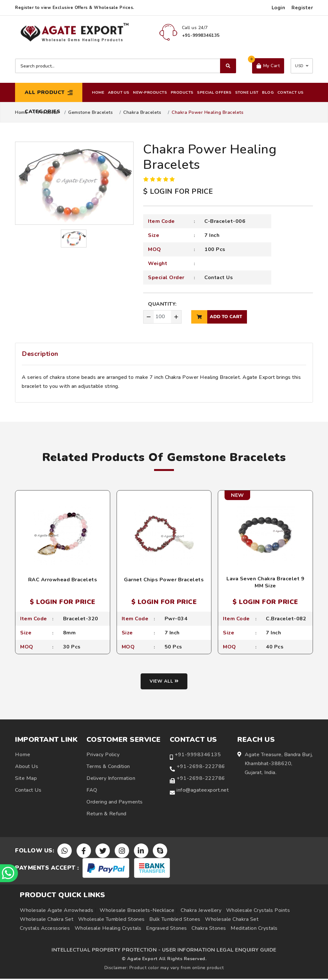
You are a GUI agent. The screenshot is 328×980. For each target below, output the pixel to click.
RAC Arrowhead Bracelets (63, 580)
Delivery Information (111, 779)
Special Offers (214, 92)
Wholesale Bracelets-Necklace (137, 912)
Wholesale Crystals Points (258, 912)
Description (40, 354)
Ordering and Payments (115, 803)
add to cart (217, 317)
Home (98, 92)
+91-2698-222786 (201, 767)
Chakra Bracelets (142, 113)
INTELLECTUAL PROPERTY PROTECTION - (106, 951)
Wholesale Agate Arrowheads (57, 912)
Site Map (26, 779)
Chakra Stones (209, 929)
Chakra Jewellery (201, 912)
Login (279, 8)
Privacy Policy (103, 756)
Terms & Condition (108, 767)
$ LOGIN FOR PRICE (178, 192)
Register (302, 8)
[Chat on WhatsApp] (10, 873)
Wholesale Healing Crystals (108, 929)
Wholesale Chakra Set (47, 921)
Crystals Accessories (45, 929)
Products (182, 92)
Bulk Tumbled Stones (175, 921)
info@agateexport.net (203, 791)
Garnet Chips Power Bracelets (164, 580)
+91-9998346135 (198, 756)
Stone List (247, 92)
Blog (268, 92)
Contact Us (291, 92)
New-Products (150, 92)
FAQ (92, 791)
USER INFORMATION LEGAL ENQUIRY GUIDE (219, 951)
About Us (119, 92)
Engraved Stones (167, 929)
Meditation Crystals (254, 929)
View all (164, 682)
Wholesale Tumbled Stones (111, 921)
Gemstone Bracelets (90, 113)
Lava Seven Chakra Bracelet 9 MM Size (265, 582)
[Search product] (126, 66)
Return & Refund (107, 815)
